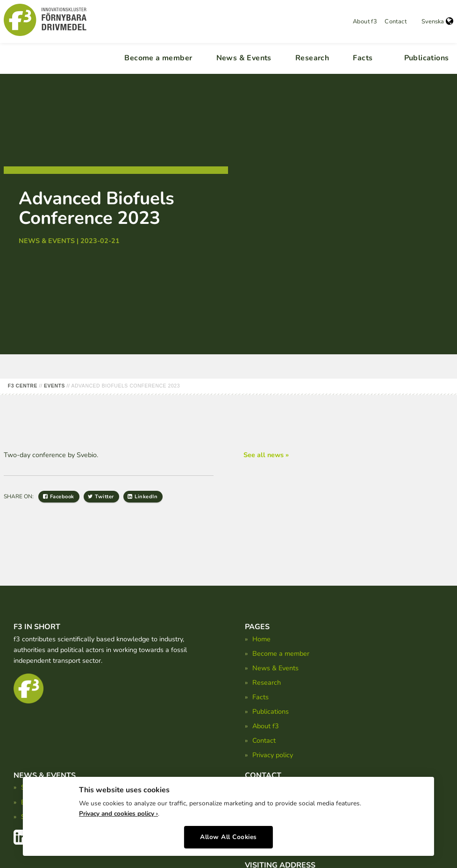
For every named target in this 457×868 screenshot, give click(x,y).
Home (261, 639)
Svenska (437, 22)
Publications (427, 58)
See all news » (266, 455)
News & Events (244, 58)
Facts (363, 58)
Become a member (158, 58)
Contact (396, 22)
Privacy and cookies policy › (118, 811)
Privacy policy (273, 755)
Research (312, 58)
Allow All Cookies (228, 834)
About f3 (365, 22)
